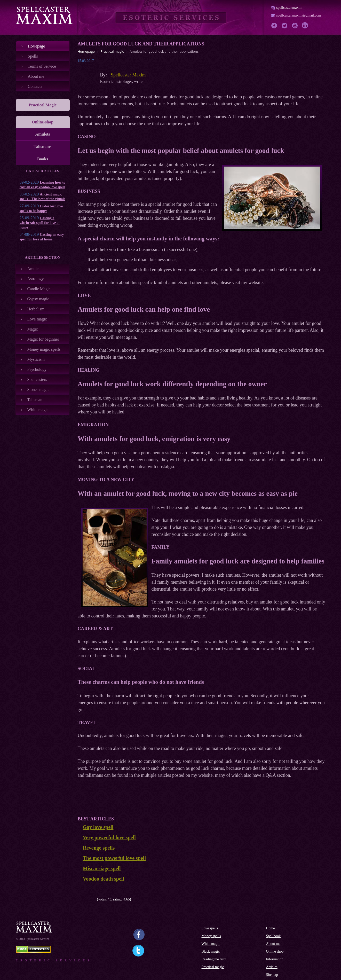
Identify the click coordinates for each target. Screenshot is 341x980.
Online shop (275, 951)
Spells (33, 56)
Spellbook (273, 936)
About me (36, 76)
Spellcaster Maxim (128, 75)
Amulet (34, 269)
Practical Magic (43, 105)
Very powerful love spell (109, 837)
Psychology (37, 369)
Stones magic (38, 390)
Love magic (37, 319)
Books (43, 159)
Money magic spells (44, 349)
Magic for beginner (43, 339)
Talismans (43, 147)
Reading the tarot (214, 959)
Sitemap (272, 975)
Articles (272, 967)
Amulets (43, 134)
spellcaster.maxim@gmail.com (299, 15)
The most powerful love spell (114, 858)
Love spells (210, 928)
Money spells (211, 936)
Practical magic (213, 967)
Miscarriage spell (102, 868)
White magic (38, 410)
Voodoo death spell (104, 879)
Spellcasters (37, 379)
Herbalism (36, 309)
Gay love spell (98, 827)
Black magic (211, 951)
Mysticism (36, 359)
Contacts (35, 86)
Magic (33, 329)
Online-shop (43, 122)
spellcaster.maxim (290, 8)
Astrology (36, 279)
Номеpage (37, 46)
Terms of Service (42, 66)
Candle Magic (39, 289)
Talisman (35, 400)
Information (275, 959)
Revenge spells (99, 848)
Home (271, 928)
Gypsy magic (38, 299)
